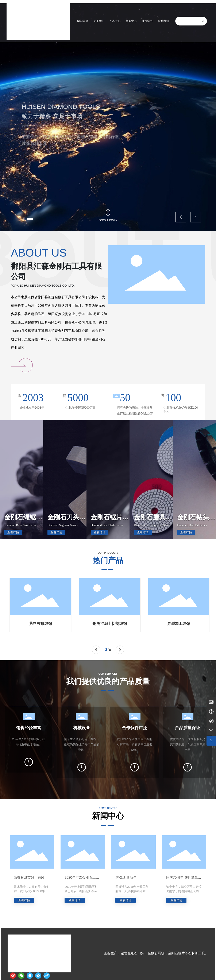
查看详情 (13, 532)
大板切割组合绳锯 (40, 624)
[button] (26, 219)
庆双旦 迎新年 (126, 878)
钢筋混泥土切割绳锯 (179, 624)
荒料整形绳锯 (110, 624)
